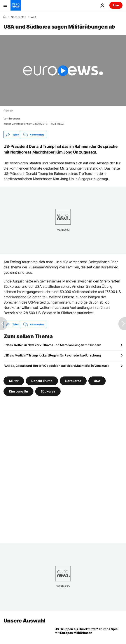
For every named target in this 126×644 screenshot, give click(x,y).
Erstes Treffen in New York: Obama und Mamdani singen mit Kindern (52, 345)
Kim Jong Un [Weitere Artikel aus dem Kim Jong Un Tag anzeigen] (18, 391)
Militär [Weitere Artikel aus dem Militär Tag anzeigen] (14, 381)
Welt (33, 17)
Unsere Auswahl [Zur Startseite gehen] (24, 621)
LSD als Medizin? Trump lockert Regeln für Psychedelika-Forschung (52, 355)
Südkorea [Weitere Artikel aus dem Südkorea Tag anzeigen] (48, 391)
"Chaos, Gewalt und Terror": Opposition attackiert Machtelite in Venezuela (56, 366)
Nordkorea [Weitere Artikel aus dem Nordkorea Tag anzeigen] (73, 381)
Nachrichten (18, 17)
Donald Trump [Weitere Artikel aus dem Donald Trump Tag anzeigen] (42, 381)
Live (116, 5)
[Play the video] (63, 71)
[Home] (5, 17)
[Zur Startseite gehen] (16, 5)
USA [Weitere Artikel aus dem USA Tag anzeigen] (97, 381)
